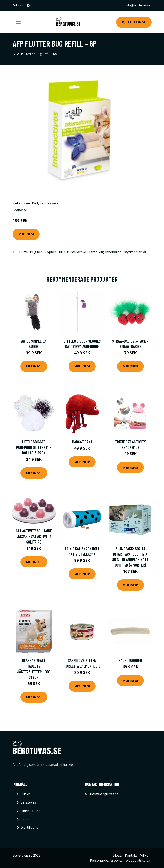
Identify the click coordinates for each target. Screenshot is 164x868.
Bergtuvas (28, 802)
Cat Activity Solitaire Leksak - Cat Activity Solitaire (34, 536)
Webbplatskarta (138, 860)
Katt (35, 203)
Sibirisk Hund (30, 811)
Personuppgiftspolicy (106, 860)
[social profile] (28, 5)
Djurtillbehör (134, 22)
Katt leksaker (50, 203)
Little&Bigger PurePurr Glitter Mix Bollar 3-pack (34, 447)
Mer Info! (26, 234)
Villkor (145, 855)
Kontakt (131, 855)
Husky (25, 794)
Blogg (25, 819)
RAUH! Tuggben (130, 660)
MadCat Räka (82, 442)
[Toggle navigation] (18, 22)
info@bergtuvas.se (138, 5)
